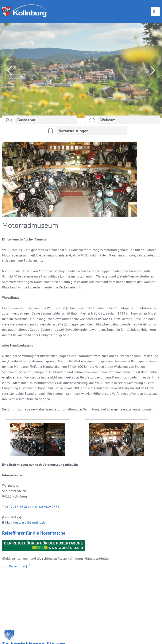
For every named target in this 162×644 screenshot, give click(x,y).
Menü (155, 12)
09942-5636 (18, 507)
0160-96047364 (47, 507)
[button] (9, 635)
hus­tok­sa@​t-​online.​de (29, 522)
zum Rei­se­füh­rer (14, 566)
